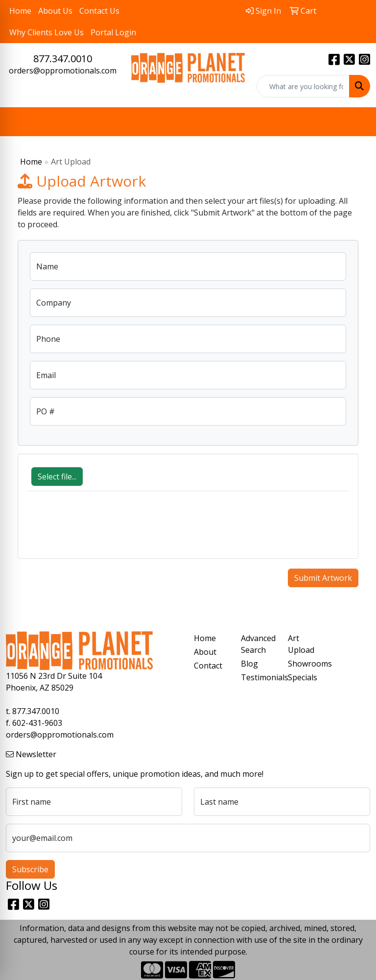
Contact (208, 666)
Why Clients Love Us (47, 32)
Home (20, 11)
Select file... (57, 477)
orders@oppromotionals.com (63, 71)
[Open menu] (356, 122)
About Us (55, 11)
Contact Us (99, 11)
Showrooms (305, 664)
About (205, 652)
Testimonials (258, 677)
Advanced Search (258, 644)
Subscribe (30, 869)
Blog (249, 664)
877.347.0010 (63, 59)
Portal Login (113, 32)
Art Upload (301, 644)
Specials (303, 677)
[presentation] (102, 530)
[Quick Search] (303, 86)
